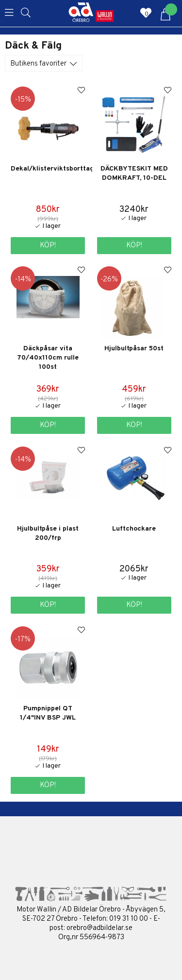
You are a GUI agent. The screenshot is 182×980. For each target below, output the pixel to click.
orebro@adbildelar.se (99, 928)
